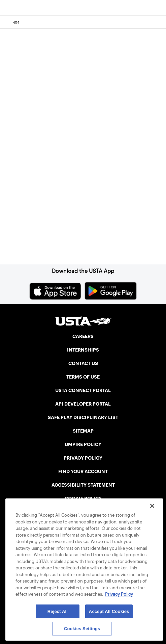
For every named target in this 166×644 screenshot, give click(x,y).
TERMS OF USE (83, 377)
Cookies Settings (82, 629)
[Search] (159, 22)
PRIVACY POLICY (83, 458)
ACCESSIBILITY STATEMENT (83, 485)
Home (32, 218)
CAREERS (83, 336)
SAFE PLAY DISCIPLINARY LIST (83, 417)
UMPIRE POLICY (83, 444)
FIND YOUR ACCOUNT (83, 471)
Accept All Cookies (109, 611)
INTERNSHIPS (83, 350)
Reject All (58, 611)
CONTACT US (83, 363)
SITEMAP (83, 431)
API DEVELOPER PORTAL (83, 404)
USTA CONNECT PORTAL (83, 390)
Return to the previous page (62, 163)
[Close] (152, 506)
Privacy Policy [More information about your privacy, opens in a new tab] (119, 594)
